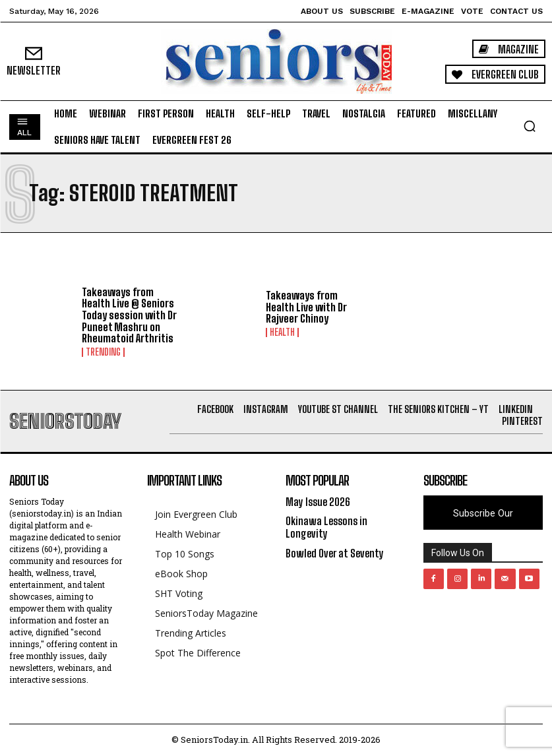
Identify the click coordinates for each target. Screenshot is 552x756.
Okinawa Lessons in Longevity (326, 527)
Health (282, 332)
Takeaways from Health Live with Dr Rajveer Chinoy (306, 307)
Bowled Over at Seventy (335, 553)
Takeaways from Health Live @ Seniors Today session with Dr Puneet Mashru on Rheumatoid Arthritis (129, 315)
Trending (103, 352)
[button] (530, 126)
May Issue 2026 (318, 502)
